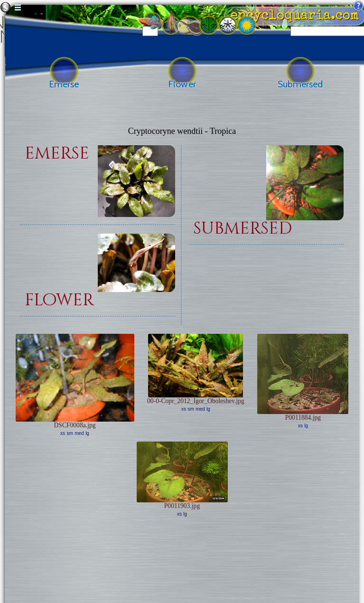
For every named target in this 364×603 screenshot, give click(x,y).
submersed (243, 229)
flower (59, 300)
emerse (57, 154)
